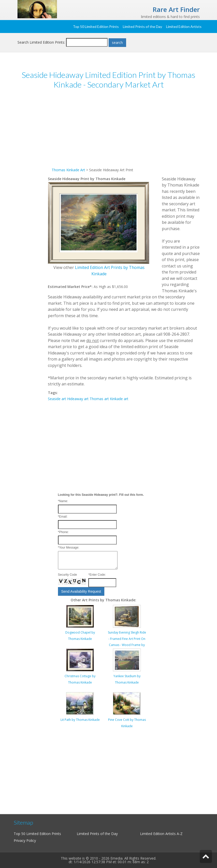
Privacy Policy (25, 840)
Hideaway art (78, 399)
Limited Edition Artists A (160, 834)
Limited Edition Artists (184, 27)
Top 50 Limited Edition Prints (96, 27)
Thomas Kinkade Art (68, 170)
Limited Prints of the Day (142, 27)
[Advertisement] (124, 131)
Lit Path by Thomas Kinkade (80, 720)
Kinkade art (119, 399)
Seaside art (57, 399)
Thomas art (99, 399)
